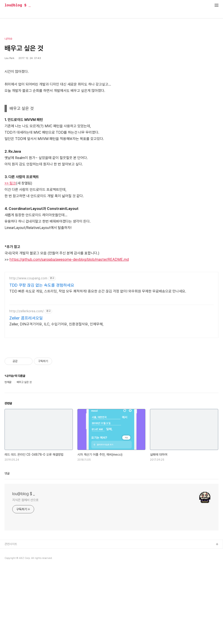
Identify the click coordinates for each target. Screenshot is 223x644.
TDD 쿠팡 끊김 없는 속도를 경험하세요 (42, 285)
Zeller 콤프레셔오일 (26, 318)
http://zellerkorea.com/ (27, 311)
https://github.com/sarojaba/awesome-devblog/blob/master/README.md (69, 259)
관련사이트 (11, 544)
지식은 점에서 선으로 (25, 500)
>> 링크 (10, 183)
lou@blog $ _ (18, 5)
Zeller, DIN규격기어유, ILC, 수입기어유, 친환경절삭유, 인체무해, (56, 324)
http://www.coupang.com (28, 278)
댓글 (7, 473)
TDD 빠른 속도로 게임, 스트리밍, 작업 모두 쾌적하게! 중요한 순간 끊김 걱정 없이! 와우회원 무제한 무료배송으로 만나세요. (98, 291)
